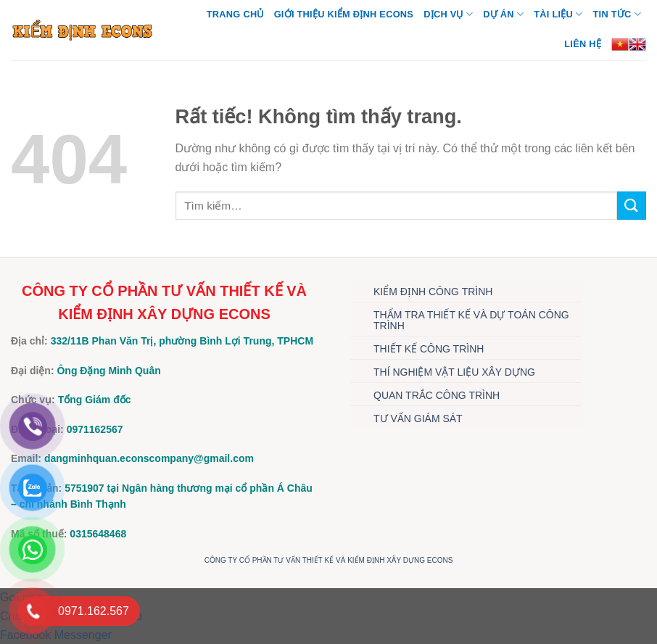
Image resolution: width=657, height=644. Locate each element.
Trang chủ (235, 14)
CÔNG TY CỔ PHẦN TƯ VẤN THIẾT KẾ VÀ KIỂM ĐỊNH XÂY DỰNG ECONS (329, 560)
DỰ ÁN (503, 14)
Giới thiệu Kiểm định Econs (344, 14)
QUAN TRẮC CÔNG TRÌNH (437, 395)
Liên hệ (583, 44)
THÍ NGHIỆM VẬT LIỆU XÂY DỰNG (454, 372)
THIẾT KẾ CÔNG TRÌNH (429, 349)
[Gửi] (632, 206)
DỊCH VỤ (448, 14)
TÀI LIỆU (558, 14)
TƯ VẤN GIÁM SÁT (418, 418)
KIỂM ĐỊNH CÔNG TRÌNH (433, 292)
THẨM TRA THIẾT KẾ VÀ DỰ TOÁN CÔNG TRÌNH (471, 320)
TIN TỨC (617, 14)
